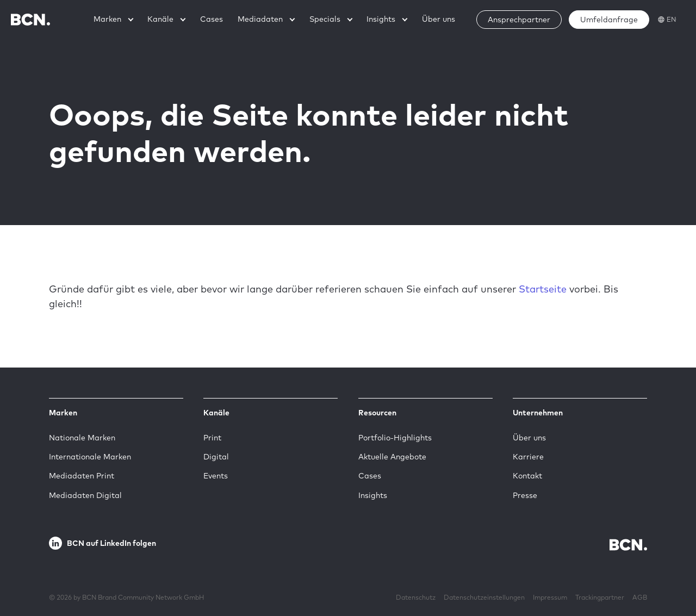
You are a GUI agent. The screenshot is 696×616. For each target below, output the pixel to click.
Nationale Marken (82, 438)
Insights (373, 495)
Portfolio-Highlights (395, 438)
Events (216, 476)
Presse (525, 495)
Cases (370, 476)
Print (212, 438)
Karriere (528, 457)
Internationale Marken (90, 457)
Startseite (543, 289)
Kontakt (527, 476)
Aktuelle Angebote (392, 457)
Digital (216, 457)
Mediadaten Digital (85, 495)
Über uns (529, 438)
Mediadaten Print (82, 476)
